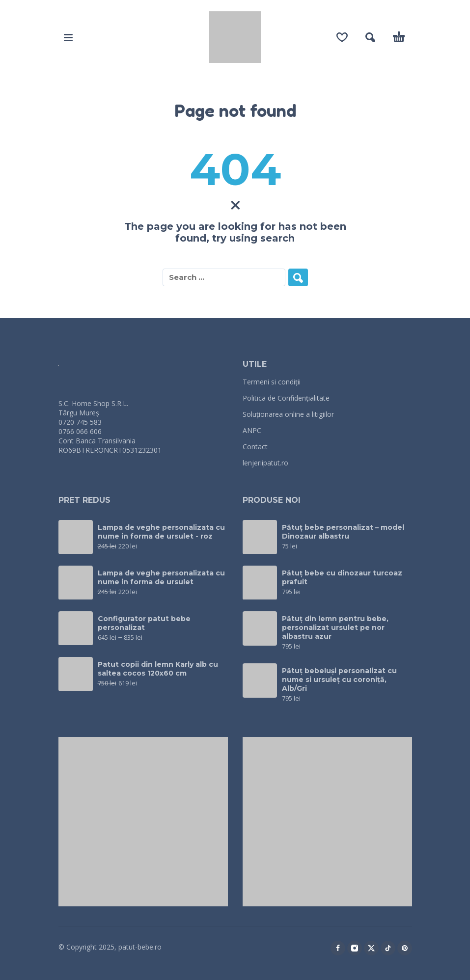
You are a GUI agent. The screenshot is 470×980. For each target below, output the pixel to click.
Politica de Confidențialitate (286, 398)
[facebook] (338, 948)
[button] (68, 37)
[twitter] (371, 948)
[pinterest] (405, 948)
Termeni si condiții (272, 382)
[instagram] (355, 948)
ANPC (252, 430)
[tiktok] (388, 948)
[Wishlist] (342, 37)
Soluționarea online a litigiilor (288, 414)
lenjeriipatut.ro (265, 463)
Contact (255, 447)
